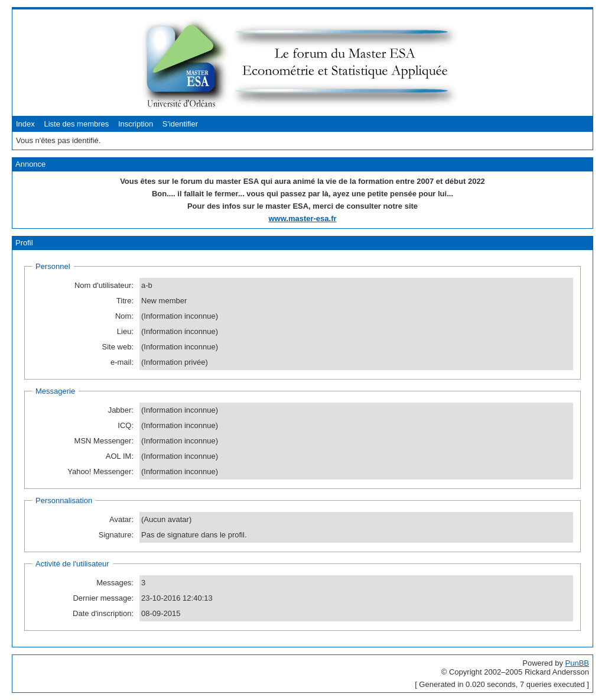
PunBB (577, 663)
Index (25, 124)
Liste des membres (76, 124)
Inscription (136, 124)
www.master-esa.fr (302, 218)
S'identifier (180, 124)
